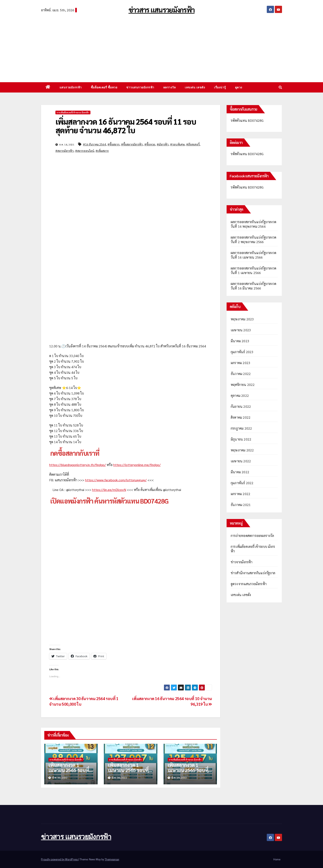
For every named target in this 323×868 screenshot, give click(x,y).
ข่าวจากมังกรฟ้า (242, 562)
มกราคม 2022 (240, 494)
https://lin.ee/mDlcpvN (109, 490)
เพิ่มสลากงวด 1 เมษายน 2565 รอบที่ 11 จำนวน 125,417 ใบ (190, 770)
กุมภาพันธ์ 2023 (242, 352)
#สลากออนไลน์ (85, 151)
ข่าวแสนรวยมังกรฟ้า (140, 87)
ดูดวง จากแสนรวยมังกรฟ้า (249, 584)
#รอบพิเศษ (177, 144)
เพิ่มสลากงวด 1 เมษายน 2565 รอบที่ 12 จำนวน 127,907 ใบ (130, 770)
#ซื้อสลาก (114, 144)
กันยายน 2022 (241, 406)
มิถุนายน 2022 (241, 439)
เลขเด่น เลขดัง (195, 87)
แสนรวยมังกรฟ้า (71, 87)
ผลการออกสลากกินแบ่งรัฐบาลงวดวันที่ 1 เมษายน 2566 (253, 270)
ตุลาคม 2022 (240, 395)
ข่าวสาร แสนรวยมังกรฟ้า (162, 10)
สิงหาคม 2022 (241, 417)
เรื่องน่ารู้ (220, 87)
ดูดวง (239, 87)
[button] (280, 87)
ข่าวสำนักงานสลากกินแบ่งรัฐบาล (253, 573)
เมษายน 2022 (241, 461)
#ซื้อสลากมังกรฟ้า (132, 144)
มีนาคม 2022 (240, 472)
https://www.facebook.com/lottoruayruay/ (116, 480)
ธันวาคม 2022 (241, 374)
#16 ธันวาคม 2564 (94, 144)
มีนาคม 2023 (240, 341)
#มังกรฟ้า (163, 144)
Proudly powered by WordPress (60, 859)
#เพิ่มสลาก (102, 151)
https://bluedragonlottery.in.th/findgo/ (78, 465)
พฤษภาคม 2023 (242, 319)
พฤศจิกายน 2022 (243, 385)
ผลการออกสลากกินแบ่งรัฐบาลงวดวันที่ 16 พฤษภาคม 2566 (253, 224)
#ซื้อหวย (150, 144)
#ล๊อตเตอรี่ (193, 144)
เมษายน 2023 (241, 330)
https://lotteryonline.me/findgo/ (137, 465)
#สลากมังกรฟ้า (64, 151)
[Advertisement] (161, 46)
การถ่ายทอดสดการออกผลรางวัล (252, 536)
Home (277, 859)
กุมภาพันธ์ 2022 (242, 483)
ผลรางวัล (170, 87)
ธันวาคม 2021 (241, 505)
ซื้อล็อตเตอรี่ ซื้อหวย (104, 87)
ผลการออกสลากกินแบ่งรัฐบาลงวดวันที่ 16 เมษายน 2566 (253, 255)
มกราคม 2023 (240, 363)
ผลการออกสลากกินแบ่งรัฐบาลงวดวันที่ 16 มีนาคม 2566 (253, 286)
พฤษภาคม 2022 (242, 450)
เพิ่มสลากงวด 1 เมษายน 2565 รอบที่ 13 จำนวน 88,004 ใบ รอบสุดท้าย (70, 773)
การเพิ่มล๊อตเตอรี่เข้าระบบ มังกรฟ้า (73, 112)
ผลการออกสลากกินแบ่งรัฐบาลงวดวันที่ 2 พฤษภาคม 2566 (253, 240)
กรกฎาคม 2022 (241, 428)
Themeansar (112, 859)
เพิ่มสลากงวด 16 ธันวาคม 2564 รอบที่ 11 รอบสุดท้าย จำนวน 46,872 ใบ (126, 126)
